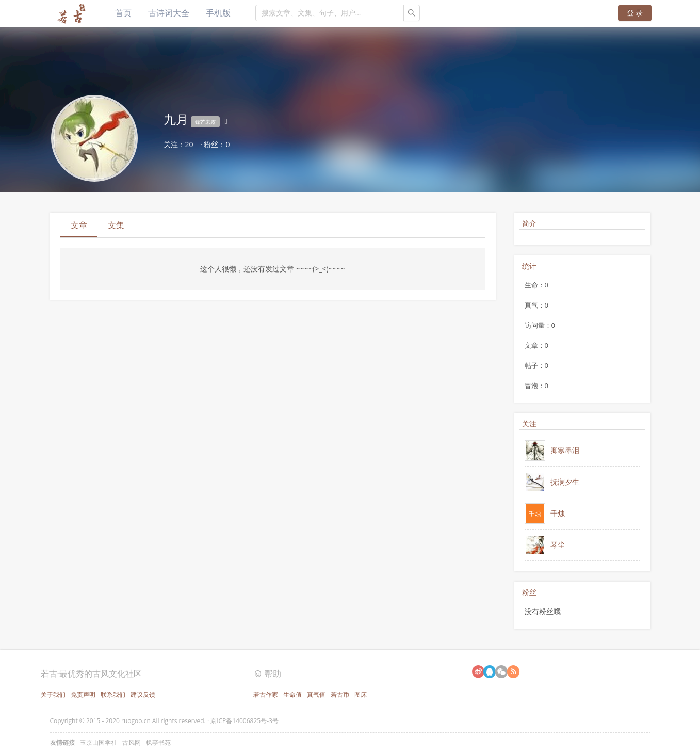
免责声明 (83, 694)
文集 (116, 225)
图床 (361, 694)
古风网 (132, 742)
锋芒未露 (205, 122)
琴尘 (558, 545)
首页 (123, 13)
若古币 (340, 694)
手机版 (218, 13)
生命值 (292, 694)
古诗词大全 (169, 13)
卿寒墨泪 (565, 450)
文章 (79, 225)
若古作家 (266, 694)
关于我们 (53, 694)
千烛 (558, 513)
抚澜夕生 (565, 482)
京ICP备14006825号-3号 (245, 721)
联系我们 (113, 694)
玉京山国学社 (99, 742)
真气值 (316, 694)
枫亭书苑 (158, 742)
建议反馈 (143, 694)
